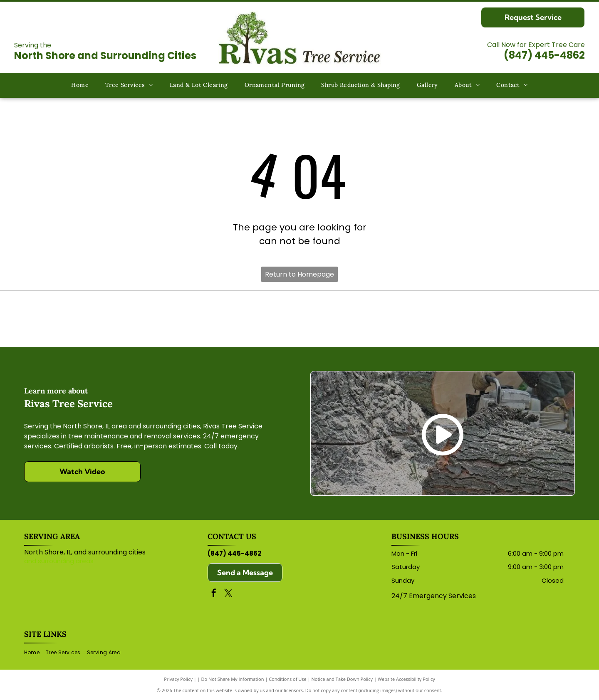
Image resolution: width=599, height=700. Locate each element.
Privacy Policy (178, 679)
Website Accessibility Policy (406, 679)
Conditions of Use (288, 679)
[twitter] (228, 594)
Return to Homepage (299, 274)
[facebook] (214, 594)
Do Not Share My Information (233, 679)
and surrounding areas (59, 561)
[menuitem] (80, 85)
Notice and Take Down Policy (342, 679)
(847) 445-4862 (544, 55)
